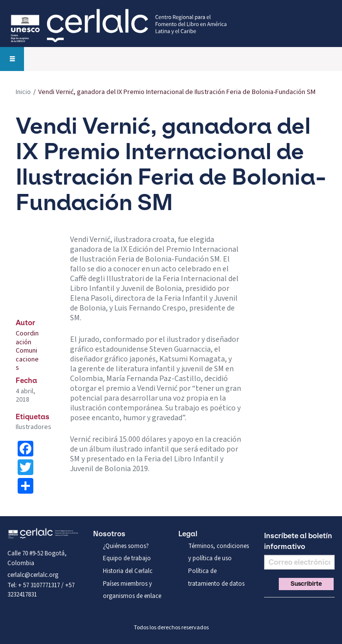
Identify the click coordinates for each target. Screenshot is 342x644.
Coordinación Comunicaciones (27, 351)
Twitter (287, 609)
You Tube (303, 609)
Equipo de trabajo (127, 558)
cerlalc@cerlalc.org (33, 575)
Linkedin (320, 609)
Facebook (270, 609)
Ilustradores (34, 427)
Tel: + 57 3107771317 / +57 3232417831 (41, 590)
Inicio (23, 92)
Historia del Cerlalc (128, 571)
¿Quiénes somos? (126, 546)
